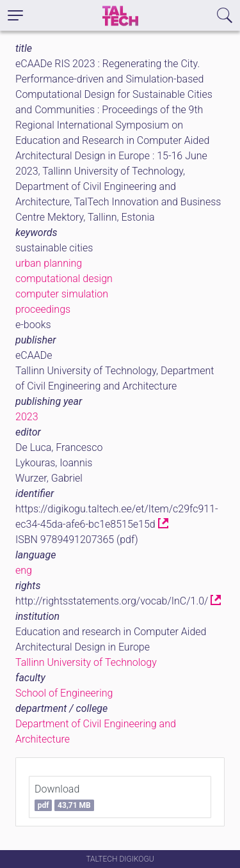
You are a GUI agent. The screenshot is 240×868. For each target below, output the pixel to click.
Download (64, 797)
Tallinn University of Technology (86, 662)
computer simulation (62, 294)
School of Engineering (64, 693)
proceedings (43, 309)
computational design (64, 279)
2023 (27, 417)
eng (24, 570)
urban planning (49, 263)
